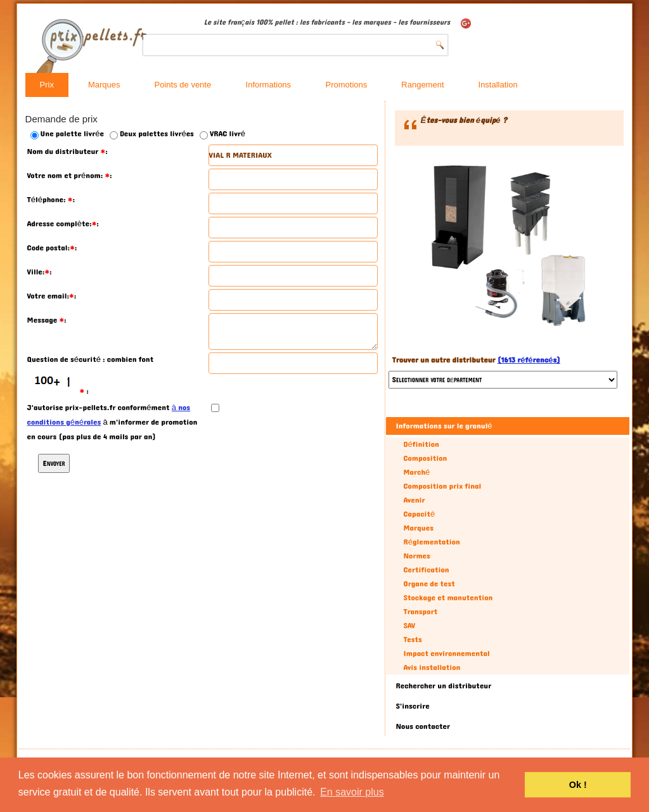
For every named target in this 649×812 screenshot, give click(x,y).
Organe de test (429, 584)
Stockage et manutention (448, 598)
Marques (104, 85)
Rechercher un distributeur (443, 686)
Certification (426, 570)
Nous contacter (423, 726)
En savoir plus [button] (352, 792)
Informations (269, 85)
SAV (409, 626)
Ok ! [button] (578, 785)
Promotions (347, 85)
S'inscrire (412, 706)
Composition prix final (442, 486)
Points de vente (183, 85)
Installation (498, 85)
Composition (425, 458)
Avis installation (432, 667)
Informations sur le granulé (444, 426)
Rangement (422, 85)
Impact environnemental (446, 654)
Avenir (414, 500)
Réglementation (431, 542)
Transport (420, 612)
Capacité (419, 514)
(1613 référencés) (529, 360)
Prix (47, 85)
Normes (416, 556)
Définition (421, 444)
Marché (416, 472)
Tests (412, 640)
